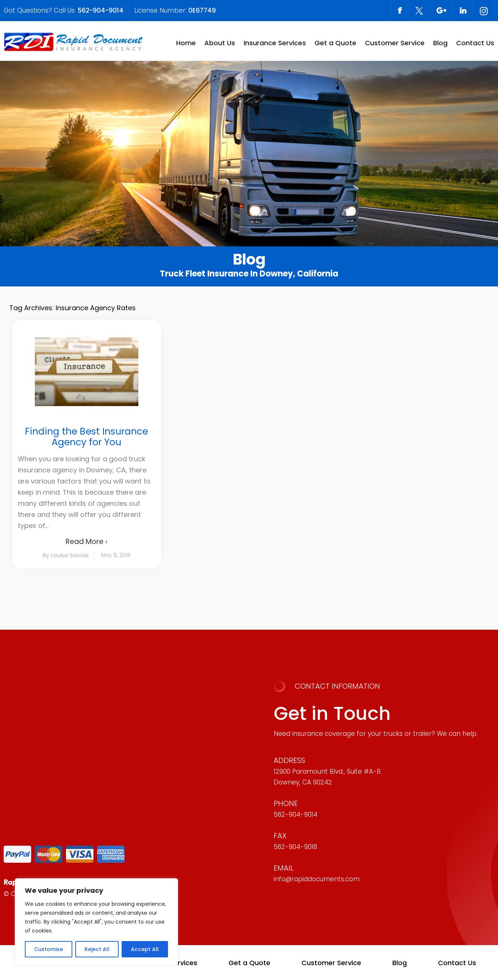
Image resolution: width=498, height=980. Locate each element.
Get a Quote (335, 43)
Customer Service (395, 43)
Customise (49, 949)
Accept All (145, 949)
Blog (440, 43)
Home (186, 43)
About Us (220, 43)
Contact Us (475, 43)
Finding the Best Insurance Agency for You (86, 437)
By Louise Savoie (65, 555)
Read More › (86, 542)
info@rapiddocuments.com (317, 879)
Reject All (97, 949)
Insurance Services (275, 43)
